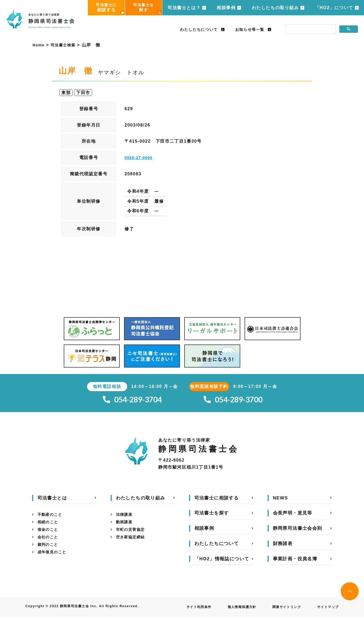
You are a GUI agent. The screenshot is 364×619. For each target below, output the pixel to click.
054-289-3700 (233, 401)
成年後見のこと (54, 560)
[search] (310, 29)
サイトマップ (326, 609)
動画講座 (125, 526)
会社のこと (49, 543)
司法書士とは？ (184, 8)
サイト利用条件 (184, 609)
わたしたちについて (199, 29)
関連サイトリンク (281, 609)
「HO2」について (334, 8)
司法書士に (110, 9)
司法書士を (148, 9)
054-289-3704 (132, 401)
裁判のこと (49, 552)
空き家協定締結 (132, 543)
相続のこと (49, 526)
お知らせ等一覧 (250, 29)
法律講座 (125, 518)
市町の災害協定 (132, 535)
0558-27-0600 (140, 157)
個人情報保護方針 (231, 609)
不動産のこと (52, 518)
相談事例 (226, 8)
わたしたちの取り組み (275, 8)
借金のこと (49, 535)
